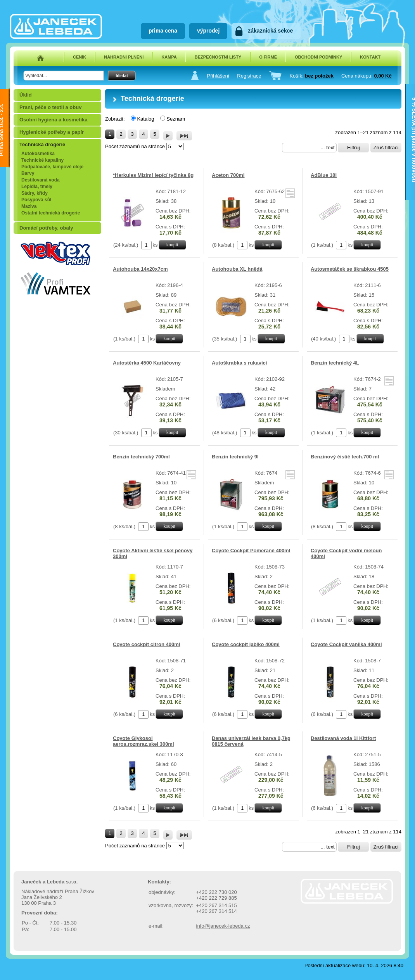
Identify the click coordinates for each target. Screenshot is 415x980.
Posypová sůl (36, 200)
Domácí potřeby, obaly (46, 228)
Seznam (176, 119)
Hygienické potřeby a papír (52, 132)
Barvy (28, 173)
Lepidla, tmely (37, 187)
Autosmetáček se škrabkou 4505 (350, 269)
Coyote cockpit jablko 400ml (246, 644)
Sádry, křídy (35, 193)
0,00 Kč (383, 76)
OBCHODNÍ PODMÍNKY (318, 57)
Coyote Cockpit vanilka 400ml (346, 644)
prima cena (163, 31)
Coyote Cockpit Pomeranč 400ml (251, 550)
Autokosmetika (38, 154)
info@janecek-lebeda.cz (223, 926)
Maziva (29, 206)
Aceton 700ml (228, 175)
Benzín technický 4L (335, 363)
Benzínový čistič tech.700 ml (345, 457)
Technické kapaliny (42, 160)
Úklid (26, 95)
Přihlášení (218, 76)
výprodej (208, 31)
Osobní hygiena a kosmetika (54, 120)
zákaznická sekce (270, 31)
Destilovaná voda (41, 180)
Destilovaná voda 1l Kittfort (343, 738)
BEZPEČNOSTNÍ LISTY (218, 57)
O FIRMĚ (268, 57)
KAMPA (169, 57)
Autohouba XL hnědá (237, 269)
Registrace (249, 76)
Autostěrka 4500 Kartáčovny (147, 363)
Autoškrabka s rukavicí (239, 363)
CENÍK (80, 57)
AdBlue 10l (324, 175)
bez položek (319, 76)
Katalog (145, 119)
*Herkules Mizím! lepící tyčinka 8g (153, 175)
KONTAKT (370, 57)
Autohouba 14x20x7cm (140, 269)
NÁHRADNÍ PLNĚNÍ (124, 57)
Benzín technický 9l (235, 457)
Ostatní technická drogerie (51, 213)
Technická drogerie (42, 144)
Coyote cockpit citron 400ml (146, 644)
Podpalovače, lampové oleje (52, 167)
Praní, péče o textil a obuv (50, 107)
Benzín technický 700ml (141, 457)
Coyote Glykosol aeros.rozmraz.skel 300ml (144, 741)
